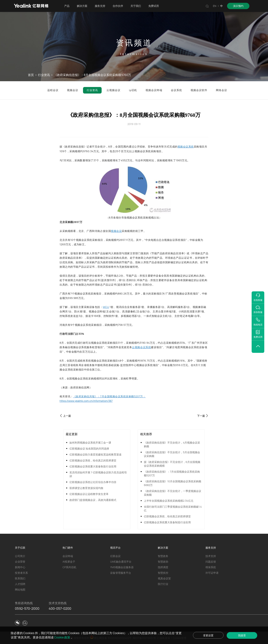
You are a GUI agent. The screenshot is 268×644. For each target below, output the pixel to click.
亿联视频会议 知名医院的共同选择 (89, 448)
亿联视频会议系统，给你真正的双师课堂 (93, 460)
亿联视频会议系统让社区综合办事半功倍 (93, 482)
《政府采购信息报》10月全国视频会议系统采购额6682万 (173, 483)
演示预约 (238, 6)
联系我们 (20, 578)
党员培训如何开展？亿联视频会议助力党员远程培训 (98, 474)
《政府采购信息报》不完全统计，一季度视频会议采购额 (173, 493)
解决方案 (82, 6)
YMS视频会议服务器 (122, 567)
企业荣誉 (20, 562)
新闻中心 (20, 567)
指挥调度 (163, 567)
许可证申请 (212, 573)
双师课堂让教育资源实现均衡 (86, 488)
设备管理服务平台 (121, 573)
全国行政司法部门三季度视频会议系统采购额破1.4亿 (173, 508)
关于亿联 (20, 548)
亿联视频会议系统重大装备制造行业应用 (93, 466)
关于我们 (136, 6)
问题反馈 (211, 562)
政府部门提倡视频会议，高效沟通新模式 (93, 500)
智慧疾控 (163, 573)
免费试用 (154, 6)
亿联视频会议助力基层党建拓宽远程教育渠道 (95, 454)
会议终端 (68, 556)
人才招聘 (20, 584)
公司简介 (20, 556)
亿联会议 (115, 556)
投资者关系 (21, 573)
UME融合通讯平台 (121, 562)
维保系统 (211, 567)
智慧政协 (163, 562)
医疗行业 (163, 584)
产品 (67, 6)
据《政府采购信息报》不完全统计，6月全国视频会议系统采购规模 (172, 464)
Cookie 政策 (63, 637)
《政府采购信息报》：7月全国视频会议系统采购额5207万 (172, 473)
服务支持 (100, 6)
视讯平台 (115, 548)
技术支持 (211, 556)
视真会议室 (164, 578)
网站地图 (20, 590)
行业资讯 (44, 75)
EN (215, 6)
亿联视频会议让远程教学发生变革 (89, 494)
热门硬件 (68, 548)
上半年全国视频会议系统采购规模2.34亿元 (169, 501)
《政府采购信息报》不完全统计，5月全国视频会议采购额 (172, 454)
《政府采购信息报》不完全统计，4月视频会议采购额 (172, 444)
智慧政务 (163, 556)
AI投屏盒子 (69, 562)
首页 (31, 75)
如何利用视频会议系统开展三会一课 (90, 443)
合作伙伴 (118, 6)
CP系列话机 (69, 567)
